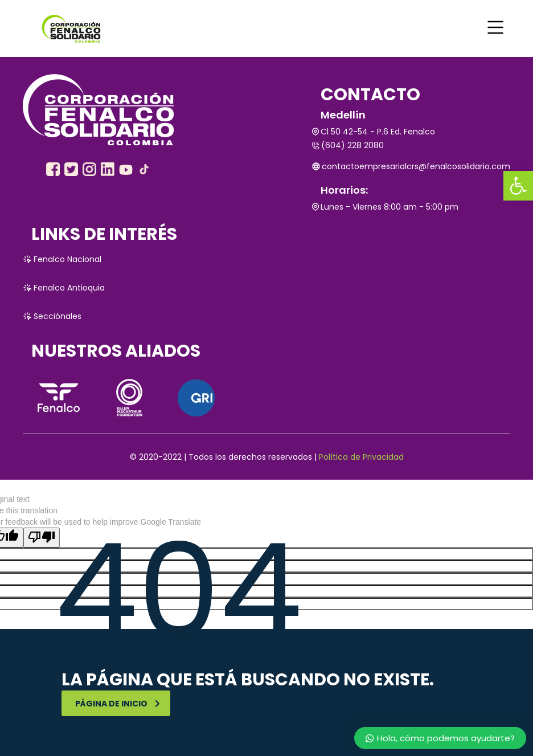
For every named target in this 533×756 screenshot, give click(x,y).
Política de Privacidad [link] (361, 457)
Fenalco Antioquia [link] (64, 288)
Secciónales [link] (52, 316)
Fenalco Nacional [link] (62, 259)
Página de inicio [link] (118, 704)
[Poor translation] (42, 538)
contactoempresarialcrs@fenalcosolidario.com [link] (411, 166)
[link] (518, 186)
